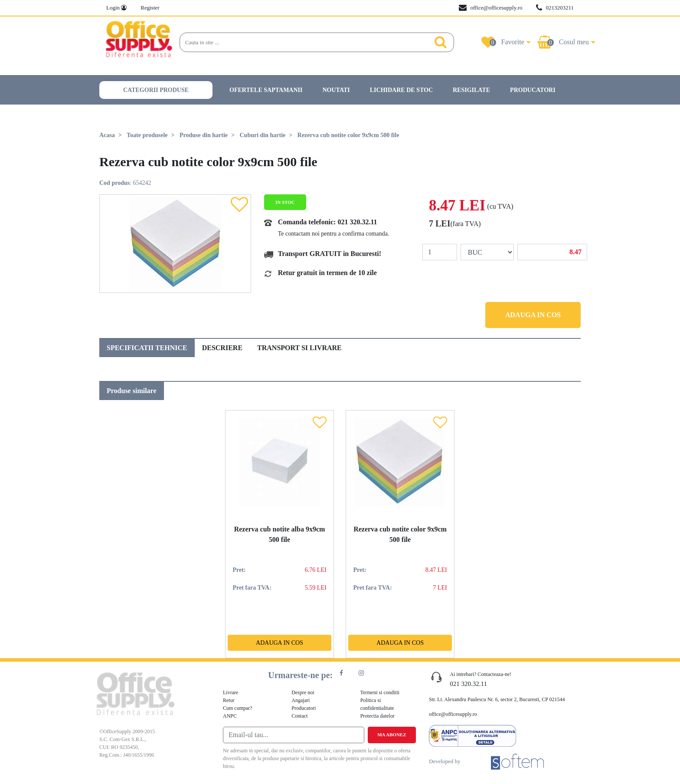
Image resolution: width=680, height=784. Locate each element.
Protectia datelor (378, 716)
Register (150, 8)
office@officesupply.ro (490, 8)
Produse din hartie (204, 135)
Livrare (230, 692)
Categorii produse (156, 90)
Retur (229, 700)
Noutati (336, 90)
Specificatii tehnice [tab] (147, 348)
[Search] (303, 43)
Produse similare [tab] (132, 391)
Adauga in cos (533, 315)
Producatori (533, 90)
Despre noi (303, 692)
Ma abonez (392, 735)
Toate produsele (147, 135)
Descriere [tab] (222, 348)
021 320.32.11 (357, 222)
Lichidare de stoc (401, 90)
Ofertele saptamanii (266, 90)
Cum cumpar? (238, 708)
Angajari (301, 700)
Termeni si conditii (380, 692)
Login (116, 8)
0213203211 (555, 8)
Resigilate (471, 90)
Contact (299, 716)
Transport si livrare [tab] (299, 348)
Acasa (107, 135)
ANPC (230, 716)
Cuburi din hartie (262, 135)
